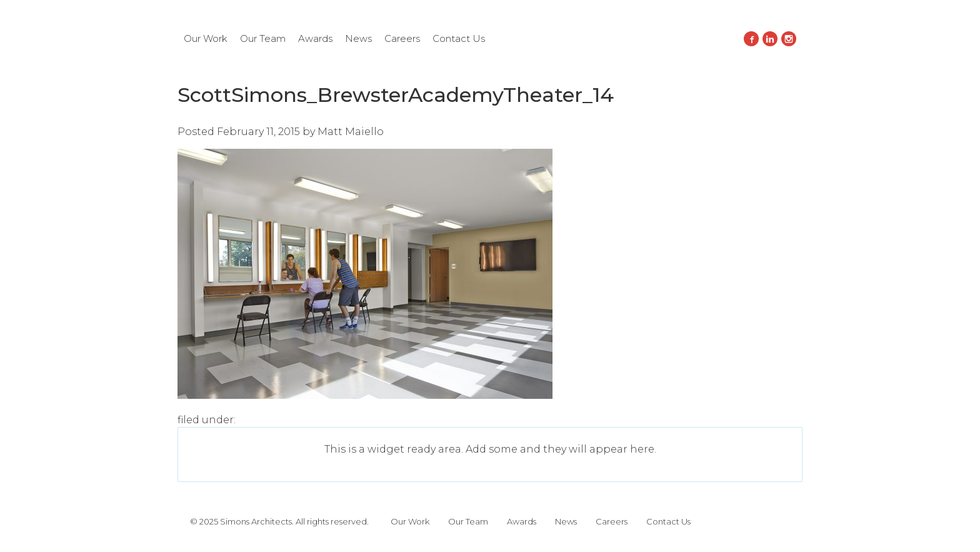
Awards (315, 38)
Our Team (263, 38)
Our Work (206, 38)
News (358, 38)
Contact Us (459, 38)
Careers (402, 38)
